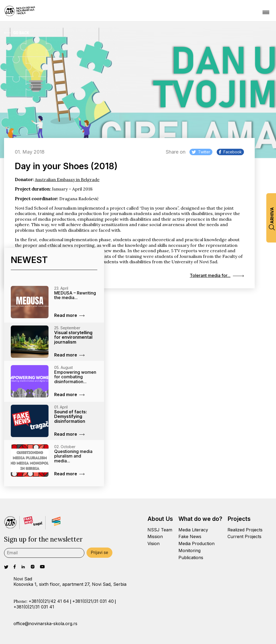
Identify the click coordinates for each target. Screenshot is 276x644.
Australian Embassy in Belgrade (67, 179)
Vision (153, 543)
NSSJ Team (160, 530)
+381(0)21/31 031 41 (34, 607)
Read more (69, 315)
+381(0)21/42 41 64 (49, 601)
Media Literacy (193, 530)
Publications (191, 558)
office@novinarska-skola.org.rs (45, 624)
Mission (155, 536)
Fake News (190, 536)
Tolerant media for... (217, 275)
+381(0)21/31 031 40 (93, 601)
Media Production (196, 543)
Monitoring (189, 550)
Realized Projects (245, 530)
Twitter (201, 152)
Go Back (17, 33)
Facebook (230, 152)
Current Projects (244, 536)
